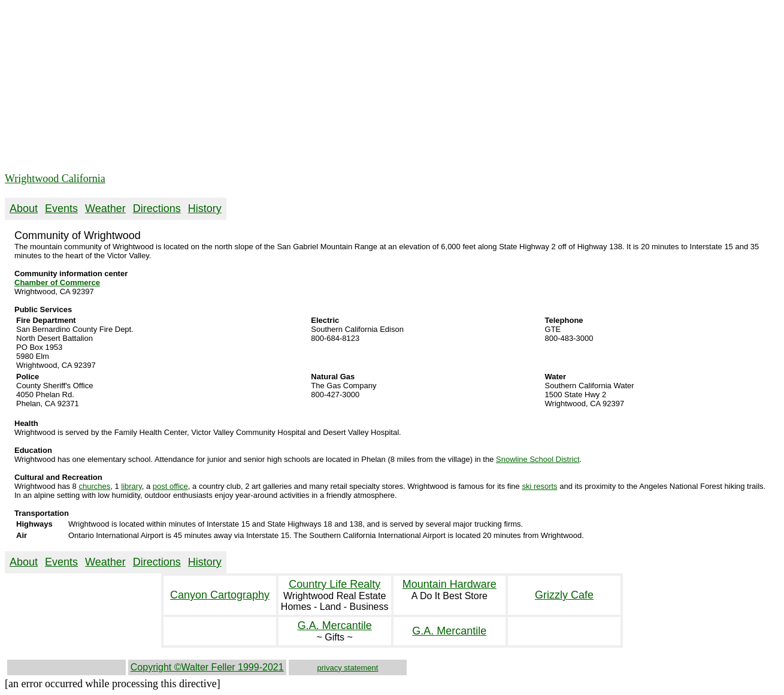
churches (94, 486)
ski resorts (539, 486)
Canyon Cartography (220, 595)
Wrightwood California (55, 179)
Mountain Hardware (449, 584)
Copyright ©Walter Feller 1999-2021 (207, 667)
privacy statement (348, 668)
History (205, 208)
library (131, 486)
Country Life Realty (335, 584)
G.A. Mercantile (335, 625)
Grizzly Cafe (564, 595)
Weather (105, 208)
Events (61, 208)
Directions (157, 208)
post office (170, 486)
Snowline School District (538, 459)
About (24, 208)
